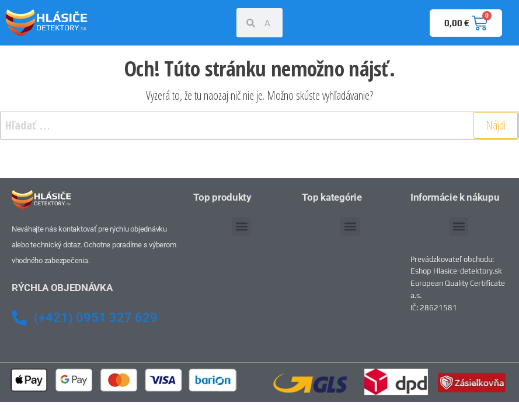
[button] (241, 227)
